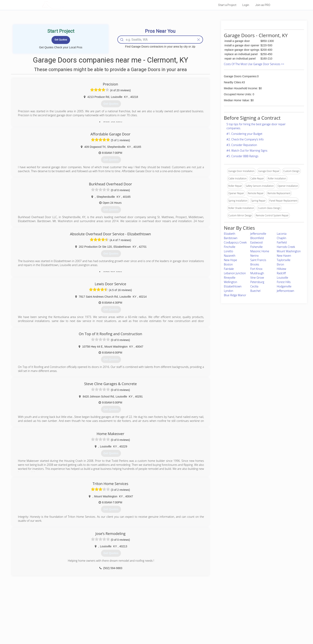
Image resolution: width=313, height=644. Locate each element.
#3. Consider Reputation (242, 145)
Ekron (280, 264)
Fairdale (229, 269)
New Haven (284, 256)
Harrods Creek (286, 247)
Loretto (229, 251)
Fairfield (282, 242)
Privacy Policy (210, 615)
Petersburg (257, 282)
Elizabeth (230, 234)
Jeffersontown (286, 291)
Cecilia (254, 286)
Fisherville (257, 247)
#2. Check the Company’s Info (245, 139)
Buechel (255, 291)
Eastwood (256, 242)
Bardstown (231, 238)
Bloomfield (257, 238)
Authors (207, 619)
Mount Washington (289, 251)
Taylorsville (284, 260)
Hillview (282, 269)
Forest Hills (284, 282)
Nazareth (230, 256)
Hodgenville (284, 286)
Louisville (283, 278)
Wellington (231, 282)
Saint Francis (258, 260)
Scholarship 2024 (212, 610)
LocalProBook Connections (218, 624)
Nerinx (255, 256)
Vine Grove (257, 278)
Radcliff (281, 273)
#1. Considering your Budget (245, 134)
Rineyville (230, 278)
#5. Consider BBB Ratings (243, 156)
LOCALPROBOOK (65, 5)
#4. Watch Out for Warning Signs (247, 151)
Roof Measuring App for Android (153, 628)
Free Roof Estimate (91, 624)
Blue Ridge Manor (235, 295)
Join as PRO (263, 5)
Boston (228, 264)
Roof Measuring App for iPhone (153, 624)
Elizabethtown (233, 286)
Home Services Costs (92, 610)
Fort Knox (256, 269)
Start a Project (227, 5)
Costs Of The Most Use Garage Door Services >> (254, 64)
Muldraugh (257, 273)
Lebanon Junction (235, 273)
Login (246, 5)
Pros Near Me (88, 615)
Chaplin (282, 238)
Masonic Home (260, 251)
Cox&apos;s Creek (235, 242)
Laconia (282, 234)
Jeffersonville (258, 234)
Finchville (230, 247)
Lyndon (229, 291)
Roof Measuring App (147, 619)
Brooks (255, 264)
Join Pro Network (145, 610)
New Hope (231, 260)
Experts (140, 615)
